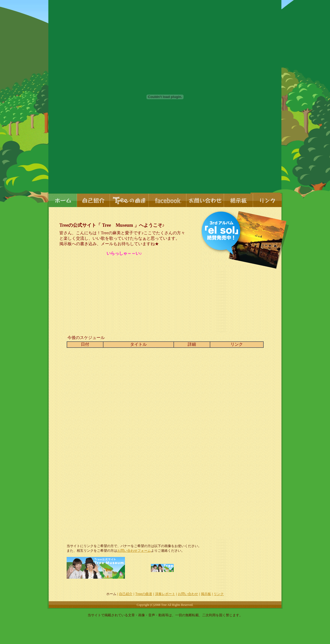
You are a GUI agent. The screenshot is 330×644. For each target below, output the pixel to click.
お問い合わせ (188, 594)
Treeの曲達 (144, 594)
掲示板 (206, 594)
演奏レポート (165, 594)
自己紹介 (126, 594)
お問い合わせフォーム (134, 551)
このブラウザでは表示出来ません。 (165, 436)
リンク (219, 594)
